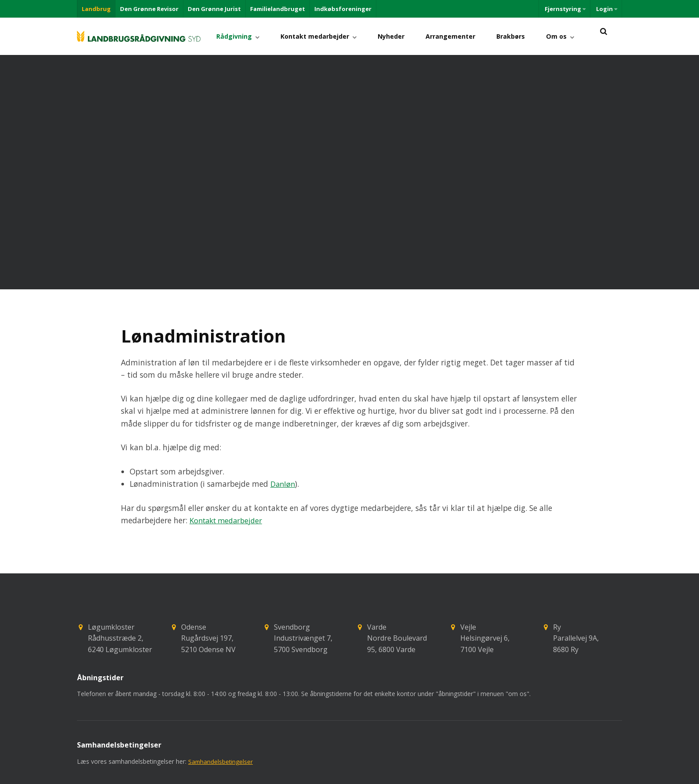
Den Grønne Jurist (214, 9)
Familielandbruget (278, 9)
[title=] (603, 36)
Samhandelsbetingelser (221, 721)
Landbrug (96, 9)
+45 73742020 (111, 773)
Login (606, 9)
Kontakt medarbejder (335, 36)
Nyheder (404, 36)
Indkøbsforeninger (343, 9)
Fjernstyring (564, 9)
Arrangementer (460, 36)
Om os (562, 36)
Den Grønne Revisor (149, 9)
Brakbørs (516, 36)
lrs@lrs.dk (216, 773)
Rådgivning (258, 36)
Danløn (283, 444)
